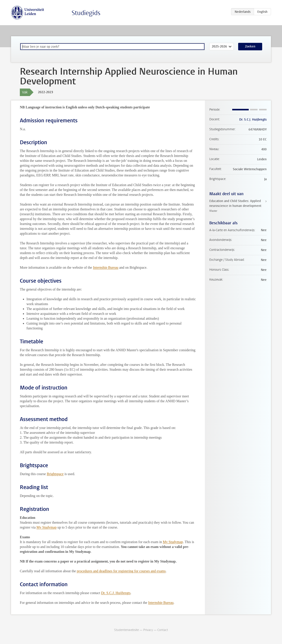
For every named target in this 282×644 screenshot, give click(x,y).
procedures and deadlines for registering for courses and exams (121, 571)
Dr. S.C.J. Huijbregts (116, 593)
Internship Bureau (106, 267)
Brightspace (55, 474)
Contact (163, 630)
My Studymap (47, 527)
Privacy (148, 630)
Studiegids (86, 13)
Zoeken (250, 46)
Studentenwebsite (126, 630)
